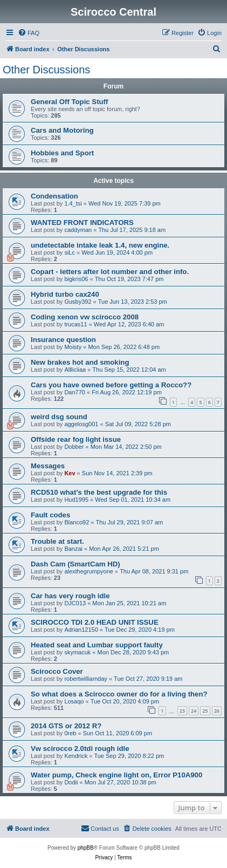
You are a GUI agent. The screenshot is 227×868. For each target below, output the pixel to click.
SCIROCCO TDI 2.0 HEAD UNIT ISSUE (95, 622)
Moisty (73, 347)
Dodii (71, 782)
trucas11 (75, 324)
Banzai (73, 549)
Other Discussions (46, 70)
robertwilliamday (85, 679)
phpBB (86, 848)
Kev (70, 473)
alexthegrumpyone (89, 571)
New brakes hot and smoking (80, 362)
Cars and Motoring (62, 130)
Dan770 (75, 392)
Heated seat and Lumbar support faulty (97, 645)
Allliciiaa (75, 370)
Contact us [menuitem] (100, 828)
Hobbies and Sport (62, 153)
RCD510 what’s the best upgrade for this (99, 492)
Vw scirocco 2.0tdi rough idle (80, 749)
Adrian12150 (81, 630)
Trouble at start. (57, 541)
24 (194, 711)
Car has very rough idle (70, 596)
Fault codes (50, 515)
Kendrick (76, 756)
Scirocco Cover (57, 671)
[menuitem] (29, 33)
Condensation (54, 196)
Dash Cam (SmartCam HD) (75, 564)
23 (182, 711)
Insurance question (63, 340)
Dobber (74, 447)
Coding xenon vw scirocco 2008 (85, 317)
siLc (70, 252)
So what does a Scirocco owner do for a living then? (119, 694)
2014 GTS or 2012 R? (66, 726)
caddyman (78, 230)
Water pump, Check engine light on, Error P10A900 (116, 775)
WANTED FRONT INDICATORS (82, 223)
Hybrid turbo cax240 (65, 294)
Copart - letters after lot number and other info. (110, 272)
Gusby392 (78, 302)
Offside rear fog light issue (76, 439)
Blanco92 (77, 522)
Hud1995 (76, 500)
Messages (48, 466)
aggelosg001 (81, 424)
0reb (70, 733)
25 (205, 711)
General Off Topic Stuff (69, 102)
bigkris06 (76, 279)
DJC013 (75, 603)
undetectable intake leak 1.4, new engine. (100, 245)
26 (217, 711)
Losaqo (74, 701)
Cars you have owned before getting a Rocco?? (111, 385)
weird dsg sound (59, 417)
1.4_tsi (73, 203)
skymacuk (77, 652)
